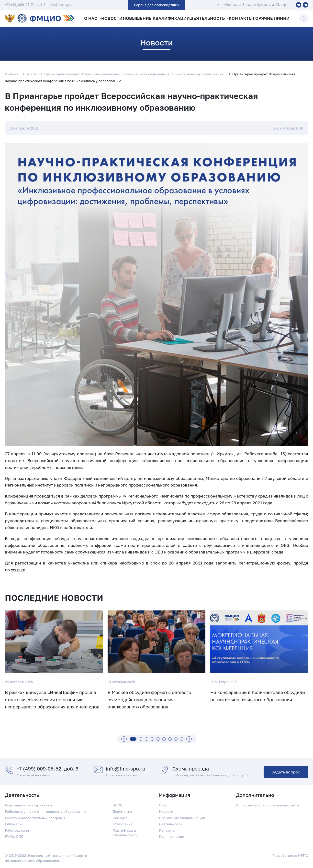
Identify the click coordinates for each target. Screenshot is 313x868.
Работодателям (18, 830)
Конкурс (120, 818)
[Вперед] (189, 739)
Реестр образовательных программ (35, 818)
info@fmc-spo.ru (62, 5)
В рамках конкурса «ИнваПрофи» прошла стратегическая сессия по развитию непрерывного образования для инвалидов (52, 700)
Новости (113, 18)
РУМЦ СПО (14, 836)
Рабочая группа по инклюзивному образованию (46, 811)
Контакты (241, 18)
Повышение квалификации (157, 18)
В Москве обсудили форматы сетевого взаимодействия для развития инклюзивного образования (149, 700)
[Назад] (124, 739)
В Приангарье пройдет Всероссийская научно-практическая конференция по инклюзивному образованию (133, 74)
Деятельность (207, 18)
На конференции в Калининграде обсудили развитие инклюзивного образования (258, 696)
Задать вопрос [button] (286, 772)
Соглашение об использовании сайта (268, 805)
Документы (122, 811)
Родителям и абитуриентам (28, 805)
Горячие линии (272, 18)
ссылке (18, 570)
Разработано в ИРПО (290, 855)
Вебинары (13, 824)
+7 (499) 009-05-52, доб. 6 (25, 5)
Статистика (123, 824)
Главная (12, 74)
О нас (90, 18)
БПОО (118, 805)
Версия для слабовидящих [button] (157, 5)
